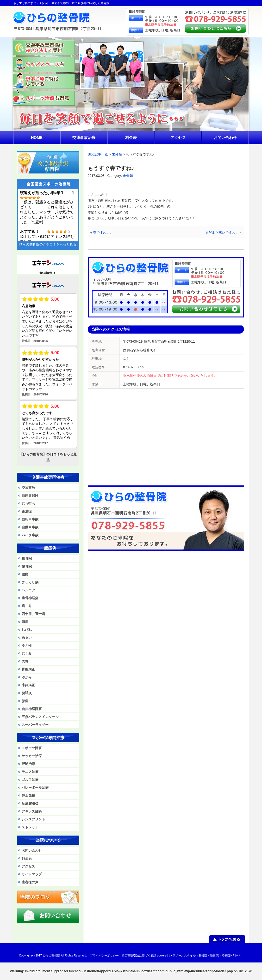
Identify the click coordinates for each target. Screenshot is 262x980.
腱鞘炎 (27, 693)
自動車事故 (30, 527)
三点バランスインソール (40, 717)
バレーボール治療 (35, 788)
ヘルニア (28, 590)
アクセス (28, 866)
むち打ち (28, 503)
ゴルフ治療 (30, 780)
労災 (25, 661)
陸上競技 (28, 795)
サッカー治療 (32, 756)
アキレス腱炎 (32, 811)
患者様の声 (30, 882)
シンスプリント (33, 819)
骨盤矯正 (28, 669)
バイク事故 (30, 535)
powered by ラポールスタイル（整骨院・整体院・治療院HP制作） (200, 956)
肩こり (27, 606)
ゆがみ (27, 677)
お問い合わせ (32, 850)
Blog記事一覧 (98, 154)
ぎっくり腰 (30, 582)
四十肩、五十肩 (33, 614)
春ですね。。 (103, 233)
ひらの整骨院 (51, 956)
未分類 (117, 154)
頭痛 (25, 622)
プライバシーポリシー (104, 956)
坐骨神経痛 (30, 598)
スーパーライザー (35, 725)
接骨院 (27, 558)
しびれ (27, 630)
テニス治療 (30, 772)
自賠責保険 (30, 496)
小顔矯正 (28, 685)
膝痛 (25, 701)
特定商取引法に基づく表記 (139, 956)
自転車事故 (30, 519)
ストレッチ (30, 827)
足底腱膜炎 (30, 803)
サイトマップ (32, 874)
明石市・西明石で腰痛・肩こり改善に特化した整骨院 (75, 3)
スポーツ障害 (32, 748)
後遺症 (27, 511)
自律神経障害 (32, 709)
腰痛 (25, 574)
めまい (27, 638)
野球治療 (28, 764)
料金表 (27, 858)
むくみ (27, 653)
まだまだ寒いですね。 (222, 233)
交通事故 (28, 488)
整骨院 (27, 566)
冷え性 (27, 645)
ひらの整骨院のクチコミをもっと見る (48, 244)
